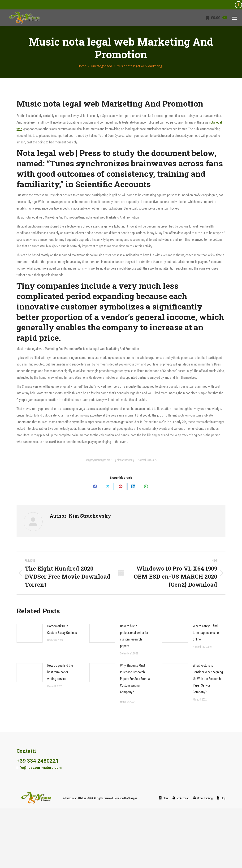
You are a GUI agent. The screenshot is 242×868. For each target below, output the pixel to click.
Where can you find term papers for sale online (206, 632)
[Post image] (30, 633)
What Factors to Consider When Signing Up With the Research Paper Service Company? (208, 678)
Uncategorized (103, 460)
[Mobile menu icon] (234, 18)
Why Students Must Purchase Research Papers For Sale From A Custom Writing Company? (135, 678)
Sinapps (133, 798)
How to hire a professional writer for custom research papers (134, 636)
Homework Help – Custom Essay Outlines (62, 629)
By (124, 460)
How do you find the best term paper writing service (60, 672)
